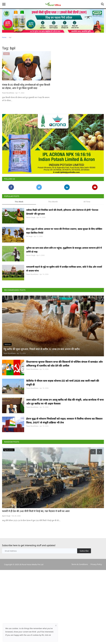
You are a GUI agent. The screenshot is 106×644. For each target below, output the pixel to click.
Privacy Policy (96, 564)
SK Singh (29, 236)
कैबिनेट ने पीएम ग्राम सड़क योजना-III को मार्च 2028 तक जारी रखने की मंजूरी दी (63, 383)
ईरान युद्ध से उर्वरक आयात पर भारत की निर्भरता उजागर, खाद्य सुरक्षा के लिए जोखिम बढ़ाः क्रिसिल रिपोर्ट (64, 231)
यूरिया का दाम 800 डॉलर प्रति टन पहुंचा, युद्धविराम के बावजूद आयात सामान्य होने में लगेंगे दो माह (64, 250)
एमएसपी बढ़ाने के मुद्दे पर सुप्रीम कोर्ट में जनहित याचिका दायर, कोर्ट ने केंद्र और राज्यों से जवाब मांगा (64, 269)
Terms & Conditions (80, 564)
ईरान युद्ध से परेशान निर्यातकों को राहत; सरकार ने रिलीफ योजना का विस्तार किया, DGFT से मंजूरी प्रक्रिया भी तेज (64, 421)
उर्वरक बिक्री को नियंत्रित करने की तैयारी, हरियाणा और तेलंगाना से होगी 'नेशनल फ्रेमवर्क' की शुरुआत (62, 212)
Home (4, 37)
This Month (53, 202)
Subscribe (84, 551)
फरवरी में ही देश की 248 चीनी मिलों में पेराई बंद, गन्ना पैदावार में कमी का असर (36, 511)
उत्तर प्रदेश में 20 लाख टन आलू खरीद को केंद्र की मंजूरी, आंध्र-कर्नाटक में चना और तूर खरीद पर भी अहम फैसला (65, 402)
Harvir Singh (31, 217)
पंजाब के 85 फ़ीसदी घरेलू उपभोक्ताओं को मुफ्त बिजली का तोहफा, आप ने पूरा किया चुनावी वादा (26, 86)
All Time (87, 202)
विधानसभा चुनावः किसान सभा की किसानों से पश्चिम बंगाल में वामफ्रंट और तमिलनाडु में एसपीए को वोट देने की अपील (64, 364)
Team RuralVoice (8, 93)
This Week (19, 202)
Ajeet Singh (6, 516)
